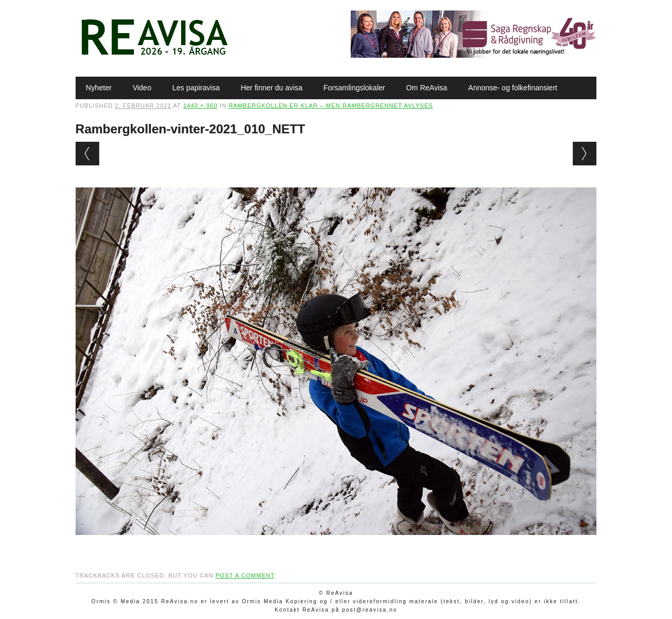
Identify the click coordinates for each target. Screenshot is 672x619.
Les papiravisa (196, 88)
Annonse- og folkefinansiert (513, 88)
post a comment (245, 575)
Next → (585, 154)
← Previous (87, 154)
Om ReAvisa (426, 88)
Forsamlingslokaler (354, 88)
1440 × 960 (200, 106)
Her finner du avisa (271, 88)
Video (142, 88)
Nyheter (99, 88)
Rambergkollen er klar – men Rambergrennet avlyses (330, 106)
